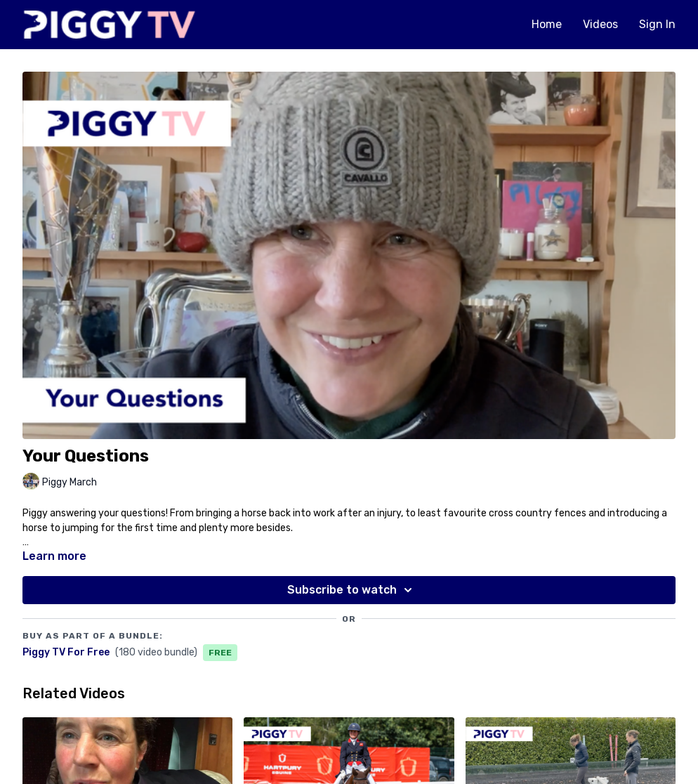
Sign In (657, 24)
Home (547, 24)
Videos (600, 24)
